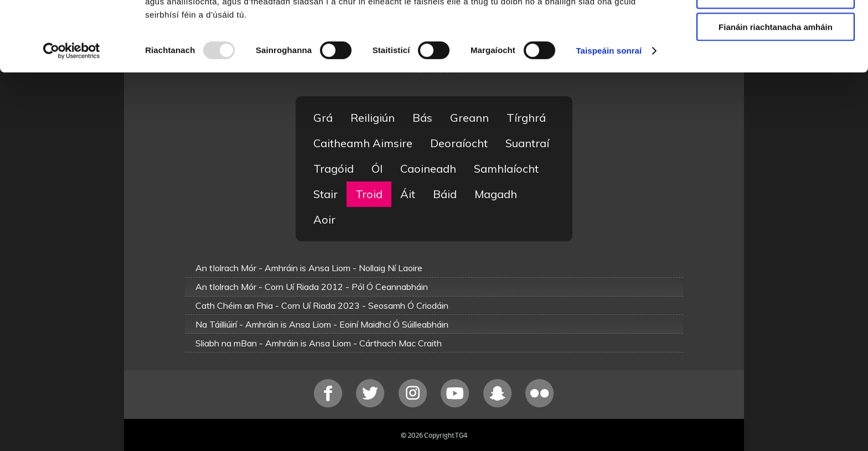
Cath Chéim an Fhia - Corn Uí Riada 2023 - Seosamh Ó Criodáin (322, 305)
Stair (325, 194)
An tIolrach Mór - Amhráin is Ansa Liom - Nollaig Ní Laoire (309, 268)
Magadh (496, 194)
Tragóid (334, 169)
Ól (377, 169)
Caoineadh (428, 169)
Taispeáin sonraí (609, 116)
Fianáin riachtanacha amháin (776, 92)
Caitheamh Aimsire (363, 143)
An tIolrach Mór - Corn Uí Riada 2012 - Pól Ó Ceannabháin (312, 287)
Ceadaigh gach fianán (775, 27)
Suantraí (527, 143)
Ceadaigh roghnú (775, 60)
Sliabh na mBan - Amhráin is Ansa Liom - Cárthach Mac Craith (319, 343)
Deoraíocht (459, 143)
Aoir (324, 219)
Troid (369, 194)
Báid (445, 194)
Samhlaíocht (506, 169)
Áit (408, 194)
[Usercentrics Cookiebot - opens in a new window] (72, 116)
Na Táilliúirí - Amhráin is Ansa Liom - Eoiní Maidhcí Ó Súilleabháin (322, 324)
